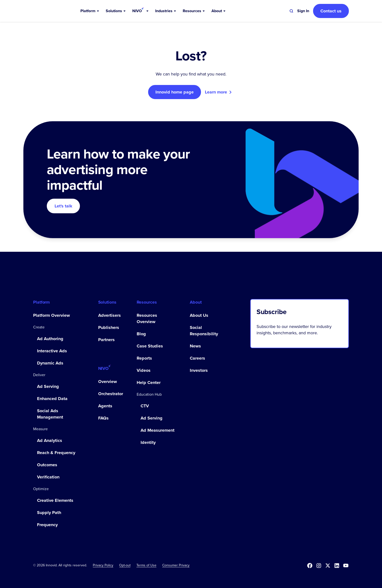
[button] (90, 11)
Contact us (331, 11)
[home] (57, 11)
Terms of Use (146, 565)
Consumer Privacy (176, 565)
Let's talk (63, 206)
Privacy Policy (103, 565)
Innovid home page (175, 92)
